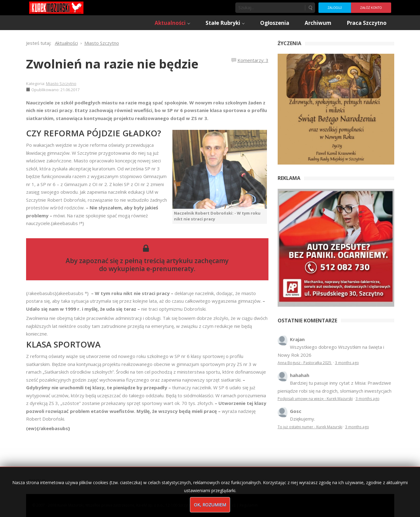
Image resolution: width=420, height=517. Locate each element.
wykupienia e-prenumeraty (151, 269)
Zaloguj (335, 8)
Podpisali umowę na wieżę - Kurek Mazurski (315, 399)
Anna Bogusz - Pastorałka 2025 (305, 363)
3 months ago (347, 363)
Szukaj (310, 8)
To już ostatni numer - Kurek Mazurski (310, 427)
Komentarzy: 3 (253, 60)
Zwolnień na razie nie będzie (112, 64)
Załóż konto (371, 8)
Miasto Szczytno (61, 84)
